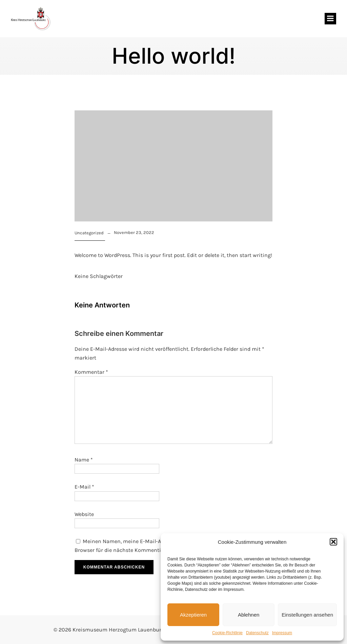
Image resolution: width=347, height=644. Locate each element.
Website (84, 514)
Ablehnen (249, 615)
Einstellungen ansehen (307, 615)
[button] (333, 542)
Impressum (282, 633)
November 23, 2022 (134, 232)
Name (84, 460)
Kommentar (91, 372)
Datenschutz (257, 633)
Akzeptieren (193, 615)
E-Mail (84, 487)
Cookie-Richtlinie (227, 633)
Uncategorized (89, 233)
